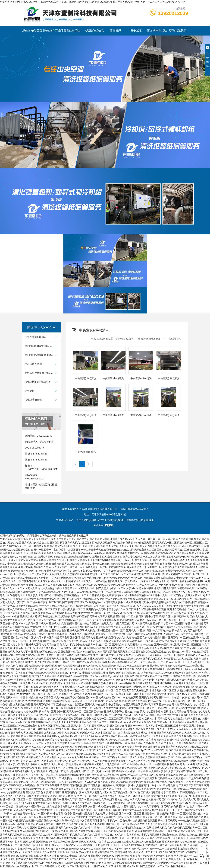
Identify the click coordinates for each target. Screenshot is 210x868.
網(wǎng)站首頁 (32, 31)
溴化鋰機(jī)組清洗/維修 (41, 382)
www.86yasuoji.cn (35, 479)
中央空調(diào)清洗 (41, 337)
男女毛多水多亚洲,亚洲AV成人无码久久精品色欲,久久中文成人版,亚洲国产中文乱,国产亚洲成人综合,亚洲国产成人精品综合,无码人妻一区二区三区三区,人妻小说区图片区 (93, 2)
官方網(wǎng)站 (157, 31)
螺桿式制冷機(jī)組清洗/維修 (41, 373)
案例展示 (136, 31)
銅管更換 (41, 391)
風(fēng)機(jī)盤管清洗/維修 (41, 346)
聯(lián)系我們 (178, 31)
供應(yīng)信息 (95, 31)
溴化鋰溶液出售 (41, 400)
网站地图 (191, 539)
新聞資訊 (115, 31)
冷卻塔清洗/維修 (41, 364)
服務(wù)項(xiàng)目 (74, 31)
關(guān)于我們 (53, 31)
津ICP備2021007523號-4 (134, 509)
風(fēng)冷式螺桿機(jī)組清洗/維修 (43, 355)
